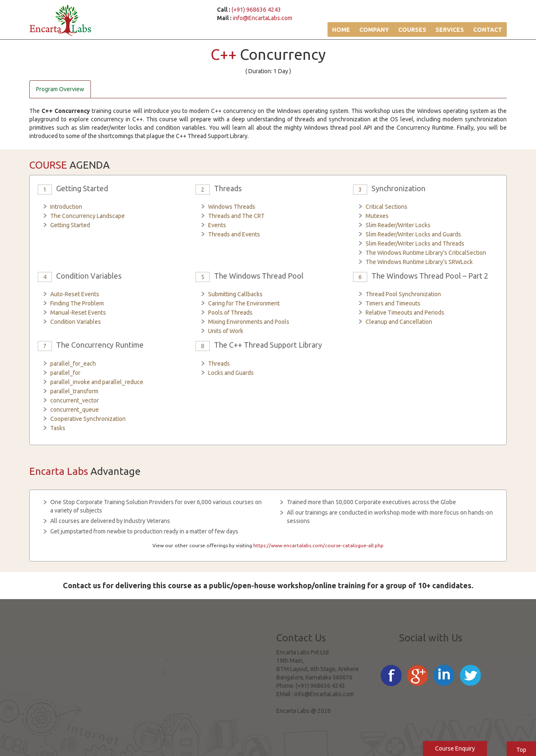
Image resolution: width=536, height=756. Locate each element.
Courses (412, 30)
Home (341, 30)
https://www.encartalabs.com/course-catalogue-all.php (318, 545)
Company (374, 30)
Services (450, 30)
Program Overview (60, 89)
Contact (488, 30)
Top (521, 750)
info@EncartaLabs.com (263, 18)
